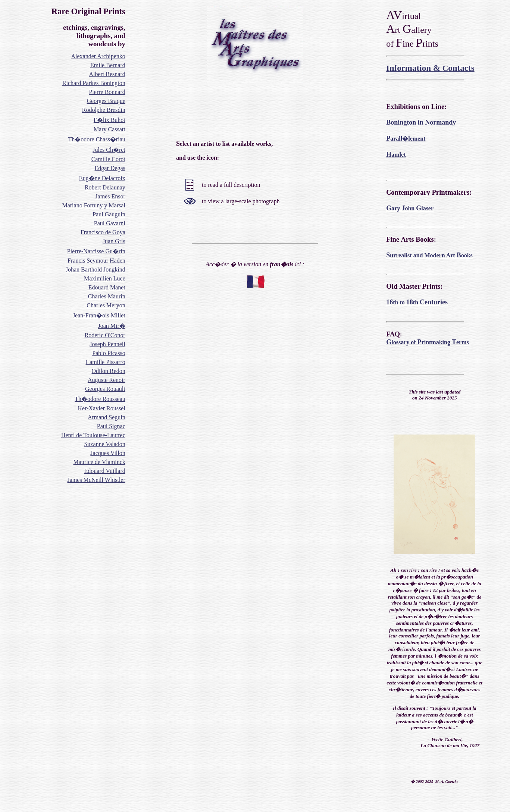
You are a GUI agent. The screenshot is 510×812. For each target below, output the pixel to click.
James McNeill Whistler (96, 480)
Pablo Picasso (109, 353)
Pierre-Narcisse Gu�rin (96, 251)
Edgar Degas (110, 168)
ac (123, 426)
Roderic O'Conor (105, 335)
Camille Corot (108, 159)
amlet (396, 155)
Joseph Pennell (107, 344)
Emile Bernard (108, 65)
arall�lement (406, 139)
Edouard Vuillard (104, 471)
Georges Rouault (105, 389)
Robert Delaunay (105, 187)
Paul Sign (109, 426)
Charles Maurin (107, 296)
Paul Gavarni (110, 223)
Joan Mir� (111, 326)
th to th (417, 302)
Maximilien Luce (105, 278)
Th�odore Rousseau (100, 399)
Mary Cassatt (109, 129)
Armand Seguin (107, 417)
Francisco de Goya (103, 232)
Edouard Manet (107, 287)
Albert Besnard (107, 74)
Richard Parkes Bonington (94, 83)
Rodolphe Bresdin (104, 110)
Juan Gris (114, 241)
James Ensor (110, 196)
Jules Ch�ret (109, 150)
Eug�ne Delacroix (102, 178)
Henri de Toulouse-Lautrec (93, 435)
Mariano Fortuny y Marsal (93, 205)
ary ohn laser (410, 208)
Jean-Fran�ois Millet (99, 315)
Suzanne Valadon (104, 444)
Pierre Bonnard (107, 92)
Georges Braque (106, 101)
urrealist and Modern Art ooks (429, 255)
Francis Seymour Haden (96, 261)
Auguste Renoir (107, 380)
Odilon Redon (109, 371)
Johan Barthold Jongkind (96, 269)
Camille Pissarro (106, 362)
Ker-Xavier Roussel (102, 408)
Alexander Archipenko (98, 56)
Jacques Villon (108, 453)
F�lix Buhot (109, 120)
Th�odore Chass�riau (96, 139)
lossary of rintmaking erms (427, 342)
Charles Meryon (106, 305)
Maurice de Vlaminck (99, 462)
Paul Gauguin (109, 214)
